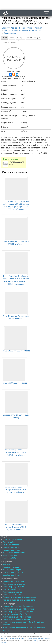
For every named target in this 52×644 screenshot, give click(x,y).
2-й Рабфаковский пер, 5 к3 (31, 30)
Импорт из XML (9, 558)
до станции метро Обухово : (9, 117)
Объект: (5, 127)
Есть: (4, 131)
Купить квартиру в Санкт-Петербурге (18, 609)
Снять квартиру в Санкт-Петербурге (18, 612)
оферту (35, 641)
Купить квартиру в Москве (14, 584)
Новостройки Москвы (12, 589)
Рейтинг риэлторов (11, 545)
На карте (21, 38)
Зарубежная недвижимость (14, 553)
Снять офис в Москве (12, 595)
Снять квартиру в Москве (14, 587)
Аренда (14, 28)
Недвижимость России (12, 550)
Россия (22, 28)
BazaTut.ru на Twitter (12, 575)
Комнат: (5, 90)
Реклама (7, 564)
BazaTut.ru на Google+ (12, 570)
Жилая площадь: (9, 98)
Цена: (4, 81)
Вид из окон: (7, 123)
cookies (3, 643)
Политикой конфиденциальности (38, 638)
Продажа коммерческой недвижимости (19, 597)
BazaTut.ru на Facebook (13, 572)
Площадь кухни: (9, 103)
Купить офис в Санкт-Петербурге (17, 617)
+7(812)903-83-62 (17, 162)
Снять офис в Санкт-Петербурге (17, 619)
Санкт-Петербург (35, 28)
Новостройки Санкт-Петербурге (16, 614)
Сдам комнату (10, 33)
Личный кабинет (10, 542)
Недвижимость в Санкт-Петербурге (18, 606)
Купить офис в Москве (12, 592)
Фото (12, 38)
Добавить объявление (12, 539)
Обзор (4, 38)
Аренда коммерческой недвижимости (19, 600)
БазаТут (5, 28)
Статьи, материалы (11, 547)
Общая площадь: (9, 94)
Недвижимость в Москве (13, 581)
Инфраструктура (34, 38)
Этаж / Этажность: (9, 86)
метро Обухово (10, 30)
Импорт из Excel (10, 555)
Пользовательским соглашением (12, 638)
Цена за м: (6, 111)
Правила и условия (11, 567)
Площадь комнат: (9, 107)
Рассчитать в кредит (10, 42)
